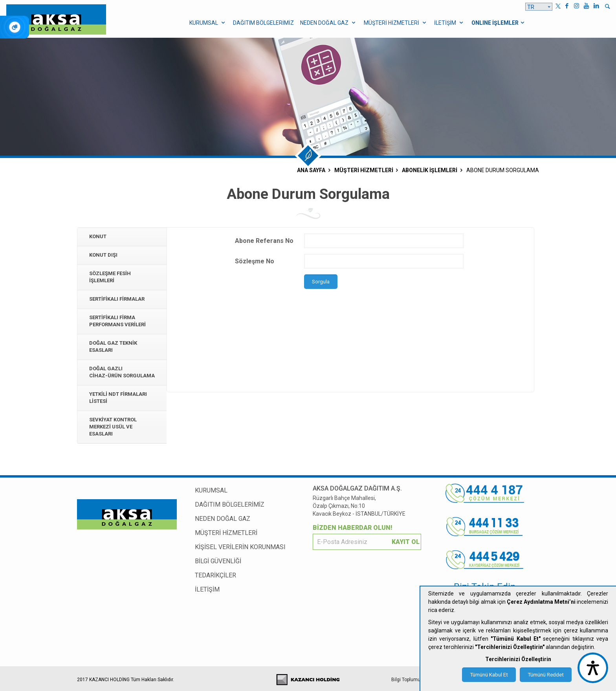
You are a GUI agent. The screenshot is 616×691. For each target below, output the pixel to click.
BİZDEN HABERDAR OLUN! (353, 528)
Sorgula (321, 282)
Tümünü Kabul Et (489, 675)
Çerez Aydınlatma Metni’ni (541, 602)
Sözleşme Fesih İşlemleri (110, 277)
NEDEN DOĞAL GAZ (223, 519)
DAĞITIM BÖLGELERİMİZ (230, 504)
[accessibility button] (593, 668)
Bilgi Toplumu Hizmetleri (418, 680)
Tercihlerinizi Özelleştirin (518, 659)
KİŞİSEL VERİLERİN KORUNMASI (240, 547)
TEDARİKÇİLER (215, 575)
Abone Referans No (264, 241)
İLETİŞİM (207, 589)
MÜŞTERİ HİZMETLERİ (226, 533)
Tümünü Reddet (546, 675)
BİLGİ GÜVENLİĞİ (218, 561)
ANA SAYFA (311, 170)
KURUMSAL (211, 490)
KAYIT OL (406, 542)
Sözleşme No (255, 261)
